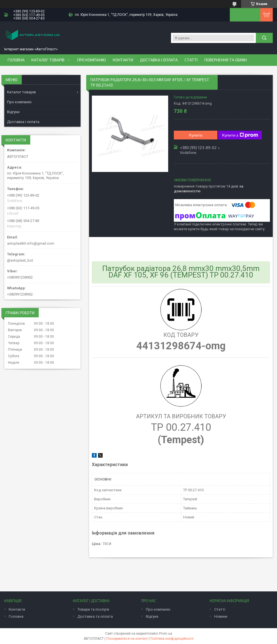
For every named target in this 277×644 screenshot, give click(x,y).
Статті (191, 60)
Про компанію (92, 60)
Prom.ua (166, 634)
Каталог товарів (48, 60)
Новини (221, 616)
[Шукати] (264, 38)
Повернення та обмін (226, 60)
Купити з (240, 135)
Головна (16, 60)
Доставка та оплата (95, 616)
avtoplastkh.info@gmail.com (31, 243)
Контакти (123, 60)
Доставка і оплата (159, 60)
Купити (196, 135)
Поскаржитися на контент (127, 639)
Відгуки (13, 112)
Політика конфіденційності (172, 639)
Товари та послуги (93, 609)
